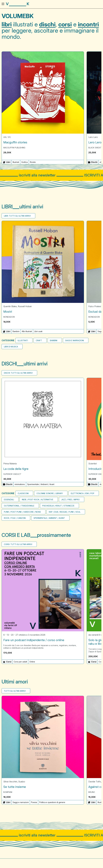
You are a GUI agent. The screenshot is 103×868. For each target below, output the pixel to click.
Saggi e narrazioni (75, 341)
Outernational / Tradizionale (19, 506)
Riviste (33, 162)
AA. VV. (7, 137)
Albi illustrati (27, 331)
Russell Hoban (25, 306)
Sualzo (22, 782)
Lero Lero (93, 137)
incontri (88, 24)
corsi (65, 24)
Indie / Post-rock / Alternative (38, 500)
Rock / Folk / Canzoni (15, 518)
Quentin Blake (10, 306)
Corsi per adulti (20, 662)
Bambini (16, 331)
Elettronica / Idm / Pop (83, 493)
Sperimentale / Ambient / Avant (41, 484)
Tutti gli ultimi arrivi (15, 691)
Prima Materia (10, 464)
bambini (54, 341)
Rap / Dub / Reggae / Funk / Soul (65, 512)
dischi (47, 24)
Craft (39, 341)
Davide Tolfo (95, 782)
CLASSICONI (23, 493)
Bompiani (8, 792)
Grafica (24, 162)
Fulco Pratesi (95, 306)
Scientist (93, 464)
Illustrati (16, 162)
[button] (81, 153)
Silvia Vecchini (10, 782)
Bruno (92, 792)
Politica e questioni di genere (52, 802)
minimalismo (20, 484)
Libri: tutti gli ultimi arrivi (17, 216)
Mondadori (9, 317)
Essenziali (9, 500)
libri (7, 24)
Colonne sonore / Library (50, 493)
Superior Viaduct (12, 474)
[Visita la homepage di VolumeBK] (18, 4)
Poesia (34, 802)
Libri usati (38, 331)
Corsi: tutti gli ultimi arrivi (18, 544)
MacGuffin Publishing (14, 148)
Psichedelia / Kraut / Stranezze (58, 506)
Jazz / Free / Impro (70, 500)
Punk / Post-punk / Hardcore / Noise (22, 512)
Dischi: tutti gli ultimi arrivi (18, 373)
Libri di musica (11, 347)
